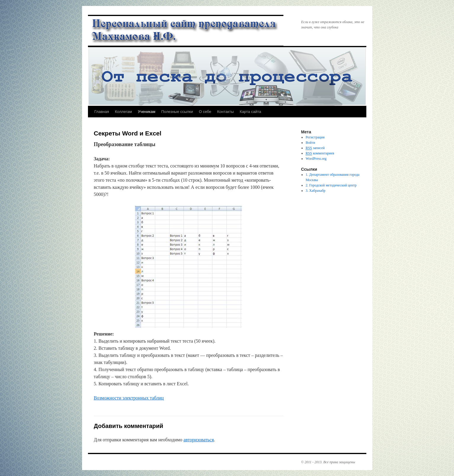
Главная (102, 112)
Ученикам (147, 112)
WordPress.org (316, 159)
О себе (205, 112)
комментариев (320, 153)
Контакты (225, 112)
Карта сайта (250, 112)
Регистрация (315, 137)
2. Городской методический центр (331, 185)
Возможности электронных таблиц (129, 398)
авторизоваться (199, 440)
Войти (310, 143)
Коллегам (123, 112)
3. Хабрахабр (316, 191)
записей (315, 148)
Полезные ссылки (177, 112)
